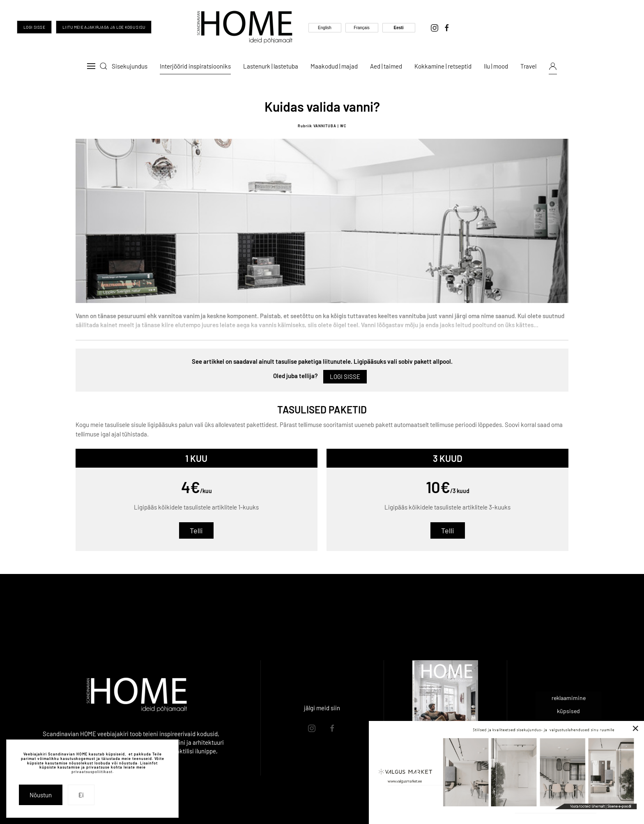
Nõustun (41, 795)
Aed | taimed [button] (386, 66)
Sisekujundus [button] (130, 66)
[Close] (635, 728)
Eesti (399, 28)
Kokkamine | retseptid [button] (443, 66)
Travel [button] (528, 66)
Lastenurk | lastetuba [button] (271, 66)
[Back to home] (245, 27)
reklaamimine (569, 698)
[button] (91, 66)
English (325, 28)
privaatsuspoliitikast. (93, 772)
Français (361, 28)
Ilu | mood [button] (496, 66)
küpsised (568, 711)
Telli (196, 530)
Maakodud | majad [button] (334, 66)
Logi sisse (34, 27)
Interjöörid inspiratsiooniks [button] (195, 66)
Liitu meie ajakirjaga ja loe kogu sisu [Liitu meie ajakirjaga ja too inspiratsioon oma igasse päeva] (104, 27)
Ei (81, 795)
